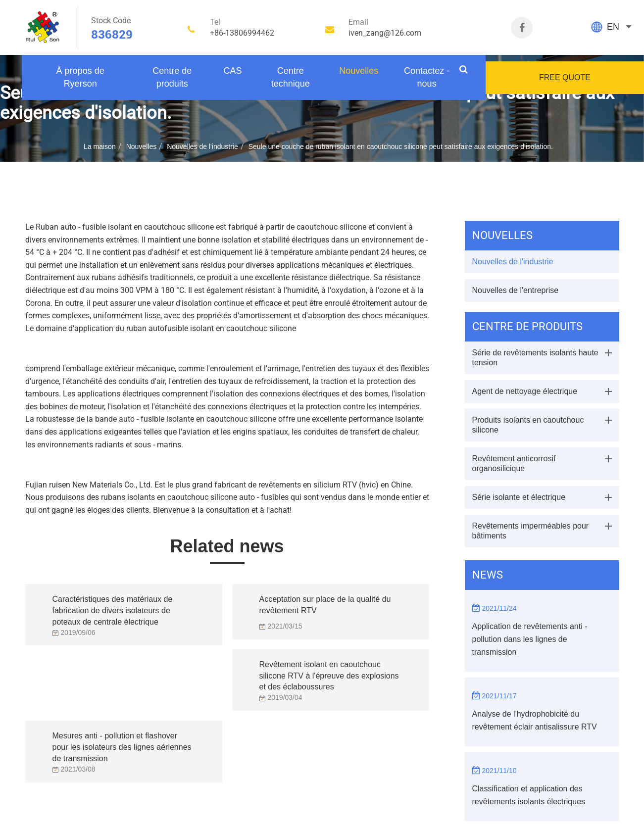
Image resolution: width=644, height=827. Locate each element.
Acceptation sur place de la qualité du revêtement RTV (325, 605)
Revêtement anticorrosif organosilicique (514, 463)
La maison (100, 146)
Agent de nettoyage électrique (525, 391)
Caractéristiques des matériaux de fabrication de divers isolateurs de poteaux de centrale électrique (113, 608)
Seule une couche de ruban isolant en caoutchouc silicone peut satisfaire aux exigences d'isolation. (401, 146)
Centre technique (291, 77)
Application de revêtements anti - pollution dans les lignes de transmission (530, 639)
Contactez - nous (427, 77)
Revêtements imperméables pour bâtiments (531, 531)
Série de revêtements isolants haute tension (535, 358)
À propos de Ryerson (80, 77)
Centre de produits (172, 77)
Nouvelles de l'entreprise (516, 290)
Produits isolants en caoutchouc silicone (528, 425)
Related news (227, 546)
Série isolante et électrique (519, 497)
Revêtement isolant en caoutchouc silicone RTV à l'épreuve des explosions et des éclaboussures (329, 673)
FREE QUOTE (565, 77)
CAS (232, 71)
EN (613, 27)
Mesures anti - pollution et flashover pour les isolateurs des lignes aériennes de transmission (122, 744)
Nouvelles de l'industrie (202, 146)
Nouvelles (359, 71)
